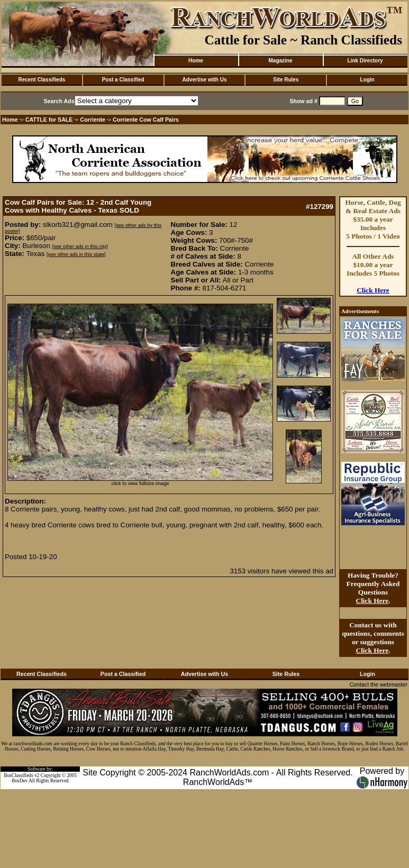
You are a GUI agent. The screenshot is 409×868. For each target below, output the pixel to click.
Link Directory (365, 61)
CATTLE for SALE (49, 120)
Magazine (280, 61)
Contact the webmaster (378, 684)
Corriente (93, 120)
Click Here (373, 290)
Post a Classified (123, 80)
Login (367, 80)
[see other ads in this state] (76, 254)
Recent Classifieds (42, 80)
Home (196, 61)
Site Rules (286, 80)
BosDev (20, 781)
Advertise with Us (205, 80)
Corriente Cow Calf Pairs (146, 120)
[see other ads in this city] (80, 246)
